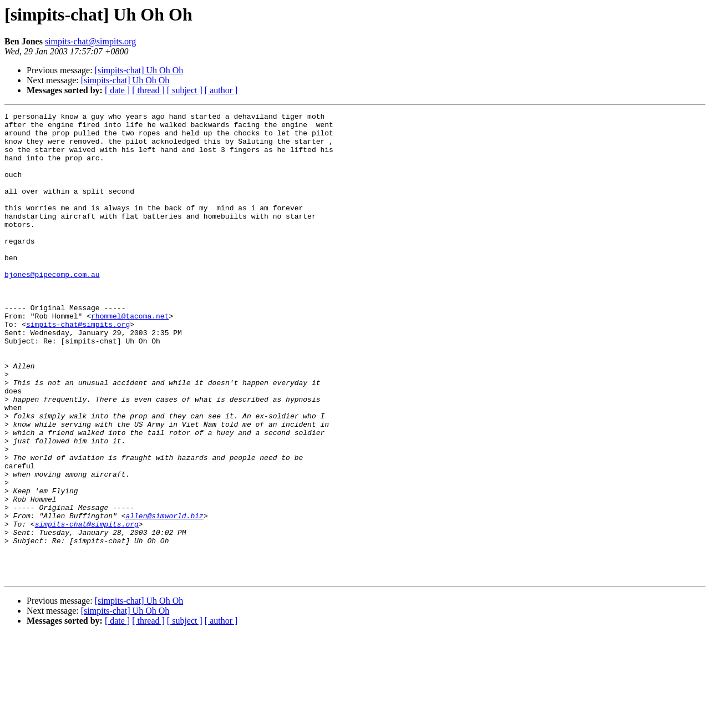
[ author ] (221, 90)
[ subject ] (185, 90)
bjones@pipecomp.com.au (52, 307)
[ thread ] (148, 90)
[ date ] (117, 90)
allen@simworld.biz (164, 597)
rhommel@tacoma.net (130, 357)
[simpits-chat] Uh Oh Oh (139, 70)
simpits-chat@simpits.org (90, 41)
